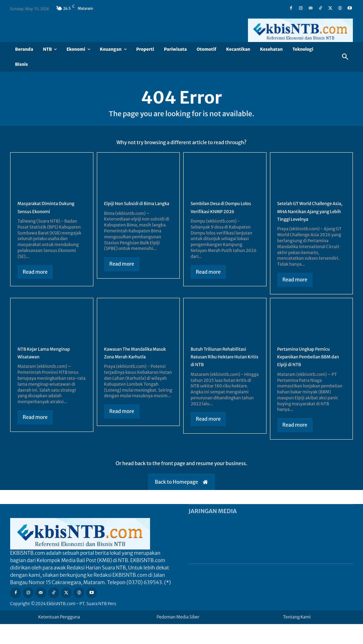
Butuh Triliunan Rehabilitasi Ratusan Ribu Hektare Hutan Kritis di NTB (224, 372)
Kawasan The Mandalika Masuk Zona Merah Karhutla (136, 368)
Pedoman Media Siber (178, 637)
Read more (35, 276)
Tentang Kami (297, 637)
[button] (345, 57)
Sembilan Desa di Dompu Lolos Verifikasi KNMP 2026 (223, 215)
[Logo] (300, 30)
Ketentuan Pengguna (59, 637)
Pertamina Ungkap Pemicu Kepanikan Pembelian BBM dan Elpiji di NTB (311, 372)
